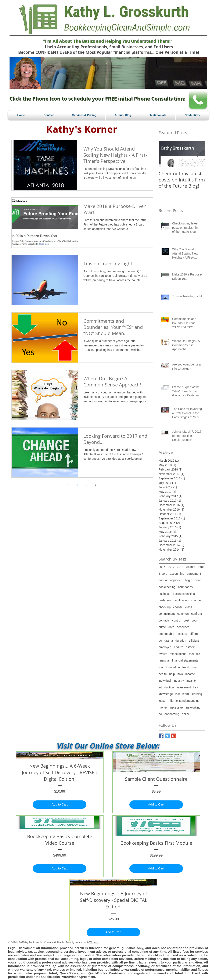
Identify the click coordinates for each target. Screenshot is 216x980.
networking (193, 707)
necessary (177, 707)
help (172, 674)
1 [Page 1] (78, 485)
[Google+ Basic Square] (174, 736)
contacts (164, 620)
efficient (194, 641)
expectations (178, 654)
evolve (163, 654)
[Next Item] (198, 154)
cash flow (165, 600)
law (178, 694)
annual (163, 580)
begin (188, 580)
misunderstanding (188, 701)
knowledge (166, 694)
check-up (165, 607)
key (196, 687)
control (177, 620)
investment (184, 687)
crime (162, 627)
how (180, 674)
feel (191, 654)
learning (197, 694)
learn (186, 694)
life (172, 701)
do (160, 641)
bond (198, 580)
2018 (180, 567)
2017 (171, 567)
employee (165, 647)
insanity (191, 681)
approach (176, 580)
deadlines (183, 627)
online (186, 714)
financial (164, 660)
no (160, 714)
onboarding (172, 714)
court (195, 620)
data (171, 627)
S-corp (163, 574)
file (198, 654)
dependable (166, 634)
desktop (182, 634)
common (183, 614)
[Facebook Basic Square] (161, 736)
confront (197, 614)
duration (181, 641)
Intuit (201, 567)
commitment (167, 614)
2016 (162, 567)
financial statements (185, 660)
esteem (191, 647)
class (189, 607)
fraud (186, 667)
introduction (166, 687)
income (190, 674)
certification (181, 600)
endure (179, 647)
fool (161, 667)
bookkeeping (167, 587)
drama (169, 641)
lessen (163, 701)
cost (186, 620)
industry (179, 681)
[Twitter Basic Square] (167, 736)
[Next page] (96, 485)
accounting (177, 574)
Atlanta (191, 567)
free (194, 667)
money (163, 707)
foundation (173, 667)
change (196, 600)
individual (165, 681)
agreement (194, 574)
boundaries (185, 587)
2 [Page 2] (87, 485)
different (195, 634)
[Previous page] (69, 485)
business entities (184, 594)
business (164, 594)
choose (178, 607)
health (163, 674)
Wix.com (94, 943)
